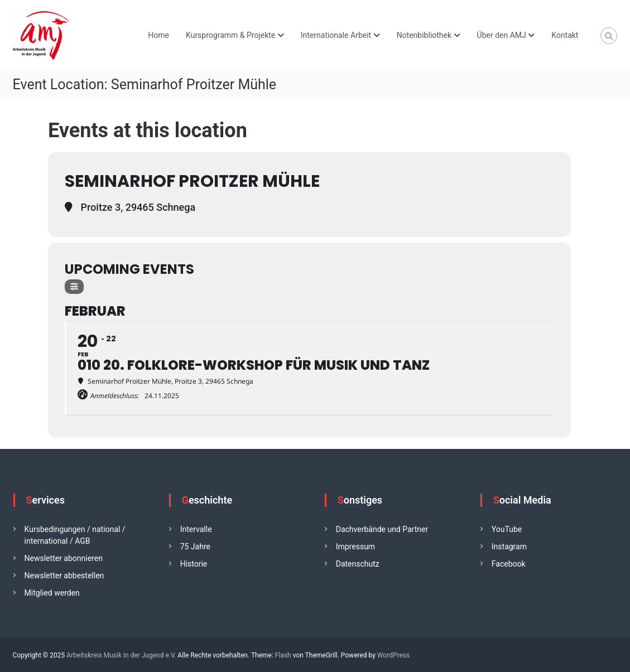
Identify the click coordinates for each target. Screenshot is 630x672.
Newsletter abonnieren (64, 558)
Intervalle (196, 529)
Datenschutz (358, 564)
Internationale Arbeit (336, 35)
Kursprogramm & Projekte (230, 35)
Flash (283, 655)
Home (158, 35)
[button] (25, 647)
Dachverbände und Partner (382, 529)
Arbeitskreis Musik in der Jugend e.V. (121, 655)
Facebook (509, 564)
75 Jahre (195, 547)
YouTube (507, 529)
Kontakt (565, 35)
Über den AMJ (502, 35)
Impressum (355, 547)
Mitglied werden (52, 593)
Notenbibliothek (424, 35)
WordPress (393, 655)
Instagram (509, 547)
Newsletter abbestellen (64, 576)
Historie (194, 564)
